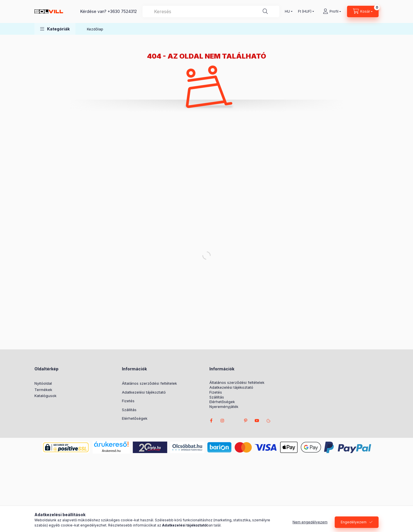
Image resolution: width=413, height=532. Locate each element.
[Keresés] (265, 11)
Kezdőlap (95, 29)
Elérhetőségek (135, 418)
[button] (55, 29)
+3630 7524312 (122, 11)
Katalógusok (45, 396)
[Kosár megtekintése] (363, 11)
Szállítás (129, 410)
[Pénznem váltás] (305, 11)
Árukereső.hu (111, 451)
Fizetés (128, 401)
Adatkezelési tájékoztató (144, 392)
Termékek (43, 390)
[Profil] (332, 11)
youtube (257, 421)
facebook (211, 421)
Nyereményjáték (224, 407)
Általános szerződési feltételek (149, 383)
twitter (234, 421)
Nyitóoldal (43, 383)
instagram (223, 421)
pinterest (246, 421)
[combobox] (211, 11)
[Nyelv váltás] (287, 11)
